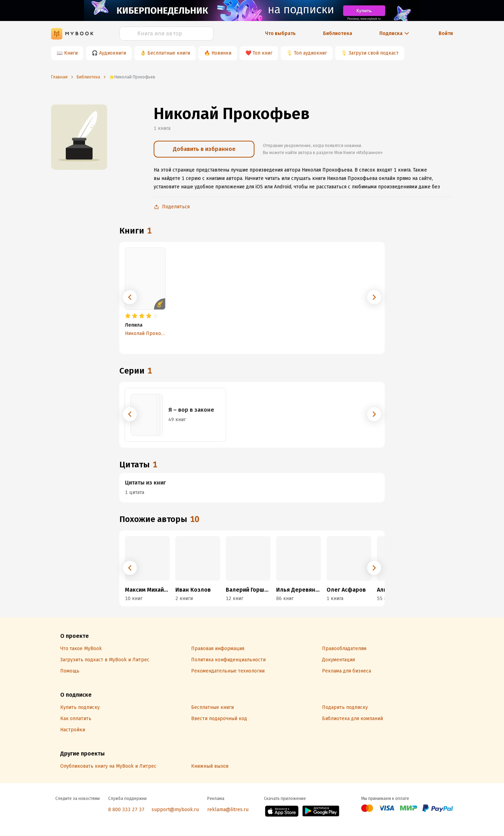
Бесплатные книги (169, 53)
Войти (446, 33)
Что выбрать (280, 33)
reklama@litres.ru (228, 810)
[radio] (128, 316)
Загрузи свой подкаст (374, 53)
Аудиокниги (113, 53)
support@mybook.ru (175, 810)
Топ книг (262, 53)
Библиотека (338, 33)
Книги (71, 53)
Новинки (221, 53)
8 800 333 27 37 (126, 810)
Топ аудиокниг (310, 53)
